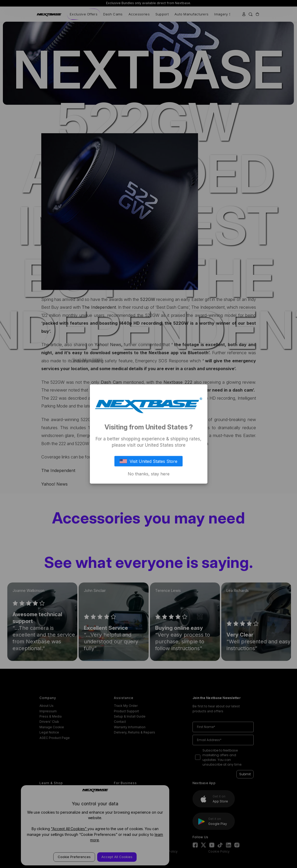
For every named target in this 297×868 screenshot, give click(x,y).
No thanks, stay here (149, 474)
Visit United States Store (149, 461)
